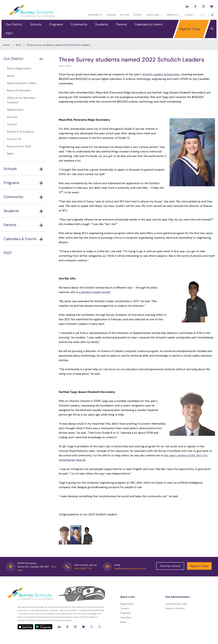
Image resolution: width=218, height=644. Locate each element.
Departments (15, 110)
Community (79, 24)
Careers (111, 15)
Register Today (190, 29)
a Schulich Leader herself (95, 292)
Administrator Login (176, 604)
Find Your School (170, 566)
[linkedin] (187, 6)
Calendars (126, 617)
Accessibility (95, 15)
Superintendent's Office (21, 83)
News (10, 154)
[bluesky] (212, 6)
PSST (9, 33)
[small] (200, 15)
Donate (138, 15)
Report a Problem (175, 608)
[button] (212, 29)
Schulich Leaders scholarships (161, 74)
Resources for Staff (19, 146)
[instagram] (203, 6)
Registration (127, 604)
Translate (173, 15)
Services (12, 117)
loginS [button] (190, 15)
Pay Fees (125, 15)
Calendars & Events (149, 24)
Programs (56, 24)
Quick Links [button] (154, 15)
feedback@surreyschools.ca (130, 568)
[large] (205, 15)
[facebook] (195, 6)
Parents (121, 24)
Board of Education (19, 90)
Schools (36, 24)
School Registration (19, 68)
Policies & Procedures (20, 132)
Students (102, 24)
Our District (14, 24)
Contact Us (14, 139)
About (11, 76)
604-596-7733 (83, 568)
